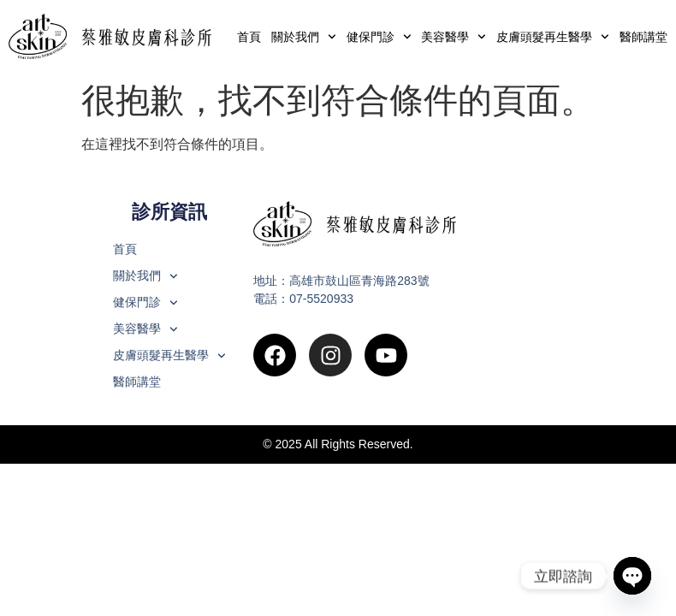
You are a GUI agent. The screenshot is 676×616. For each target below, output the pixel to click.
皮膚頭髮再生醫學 (553, 37)
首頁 (249, 37)
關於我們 (304, 37)
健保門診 (379, 37)
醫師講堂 (643, 37)
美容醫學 (454, 37)
